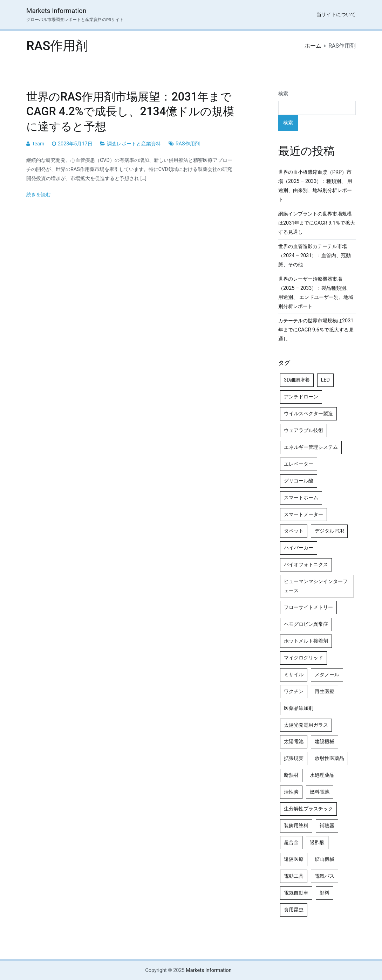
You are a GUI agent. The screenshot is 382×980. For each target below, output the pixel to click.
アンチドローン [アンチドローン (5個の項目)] (301, 397)
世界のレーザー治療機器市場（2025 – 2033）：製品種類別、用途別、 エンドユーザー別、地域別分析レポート (316, 293)
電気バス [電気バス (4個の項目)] (325, 876)
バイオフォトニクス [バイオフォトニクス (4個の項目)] (306, 565)
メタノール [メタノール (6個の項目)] (327, 675)
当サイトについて (336, 15)
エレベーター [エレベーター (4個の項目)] (299, 464)
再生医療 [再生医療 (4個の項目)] (325, 691)
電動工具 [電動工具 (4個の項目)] (294, 876)
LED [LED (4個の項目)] (325, 380)
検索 (283, 94)
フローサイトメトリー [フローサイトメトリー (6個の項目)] (308, 607)
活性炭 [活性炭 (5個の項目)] (291, 792)
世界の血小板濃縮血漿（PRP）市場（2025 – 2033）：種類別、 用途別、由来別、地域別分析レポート (315, 186)
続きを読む (39, 195)
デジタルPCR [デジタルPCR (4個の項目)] (329, 531)
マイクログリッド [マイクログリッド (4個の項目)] (303, 658)
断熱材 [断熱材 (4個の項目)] (291, 775)
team (39, 144)
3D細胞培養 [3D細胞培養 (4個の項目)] (297, 380)
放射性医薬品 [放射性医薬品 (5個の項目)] (329, 758)
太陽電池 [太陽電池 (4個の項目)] (294, 742)
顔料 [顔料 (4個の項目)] (325, 893)
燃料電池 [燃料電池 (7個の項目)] (320, 792)
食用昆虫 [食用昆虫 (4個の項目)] (294, 910)
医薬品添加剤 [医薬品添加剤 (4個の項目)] (299, 708)
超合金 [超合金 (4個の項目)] (291, 842)
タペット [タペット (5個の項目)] (294, 531)
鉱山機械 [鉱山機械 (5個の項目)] (325, 859)
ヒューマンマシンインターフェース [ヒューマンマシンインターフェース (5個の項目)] (316, 586)
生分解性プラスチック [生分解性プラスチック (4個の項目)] (308, 809)
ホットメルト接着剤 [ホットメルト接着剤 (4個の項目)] (306, 641)
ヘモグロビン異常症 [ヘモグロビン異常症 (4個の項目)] (306, 624)
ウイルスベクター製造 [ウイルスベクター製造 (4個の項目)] (308, 414)
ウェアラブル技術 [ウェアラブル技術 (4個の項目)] (303, 430)
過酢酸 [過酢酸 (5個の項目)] (317, 842)
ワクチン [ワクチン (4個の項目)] (294, 691)
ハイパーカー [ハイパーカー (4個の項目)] (299, 548)
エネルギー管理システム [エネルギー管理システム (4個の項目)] (311, 447)
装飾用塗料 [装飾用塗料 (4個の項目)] (296, 826)
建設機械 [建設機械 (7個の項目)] (325, 742)
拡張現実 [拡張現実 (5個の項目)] (294, 758)
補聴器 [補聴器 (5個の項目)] (327, 826)
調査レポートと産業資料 (134, 144)
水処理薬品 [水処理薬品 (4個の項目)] (322, 775)
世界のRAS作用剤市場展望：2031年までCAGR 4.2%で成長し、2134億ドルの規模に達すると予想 (130, 111)
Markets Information (56, 11)
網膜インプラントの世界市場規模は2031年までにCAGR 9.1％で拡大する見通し (317, 223)
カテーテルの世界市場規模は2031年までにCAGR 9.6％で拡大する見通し (316, 330)
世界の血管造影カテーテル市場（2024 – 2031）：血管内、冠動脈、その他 (315, 256)
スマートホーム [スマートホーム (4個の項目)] (301, 498)
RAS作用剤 (188, 144)
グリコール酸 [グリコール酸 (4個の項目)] (299, 481)
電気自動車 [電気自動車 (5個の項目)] (296, 893)
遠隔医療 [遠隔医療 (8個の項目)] (294, 859)
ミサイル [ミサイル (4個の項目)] (294, 675)
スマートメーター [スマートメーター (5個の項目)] (303, 515)
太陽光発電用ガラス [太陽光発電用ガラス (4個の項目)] (306, 725)
